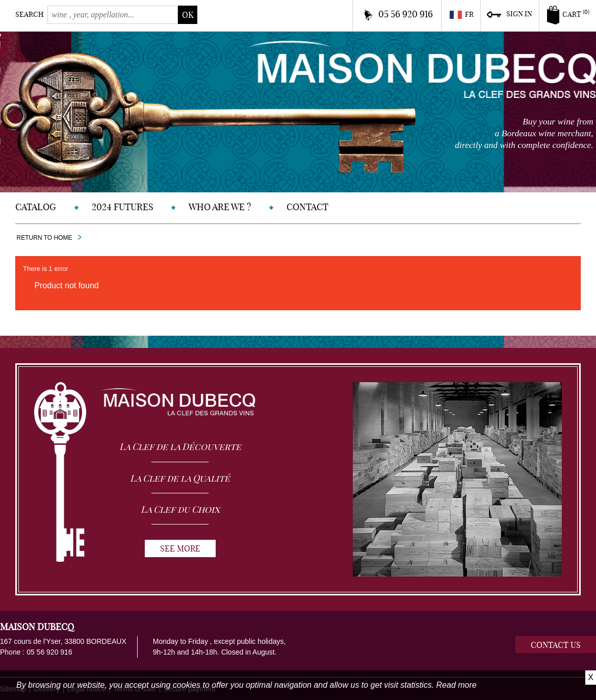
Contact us (556, 645)
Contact (307, 207)
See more (180, 548)
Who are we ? (220, 207)
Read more (457, 685)
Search (30, 14)
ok (188, 15)
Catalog (36, 207)
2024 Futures (123, 207)
